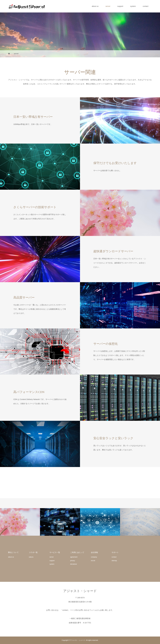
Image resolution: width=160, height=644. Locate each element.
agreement (74, 557)
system (133, 6)
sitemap (114, 561)
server (108, 6)
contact (146, 6)
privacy (73, 561)
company (94, 557)
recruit (93, 561)
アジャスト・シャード (80, 591)
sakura (31, 557)
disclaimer (74, 564)
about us (95, 6)
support (120, 6)
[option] (20, 522)
